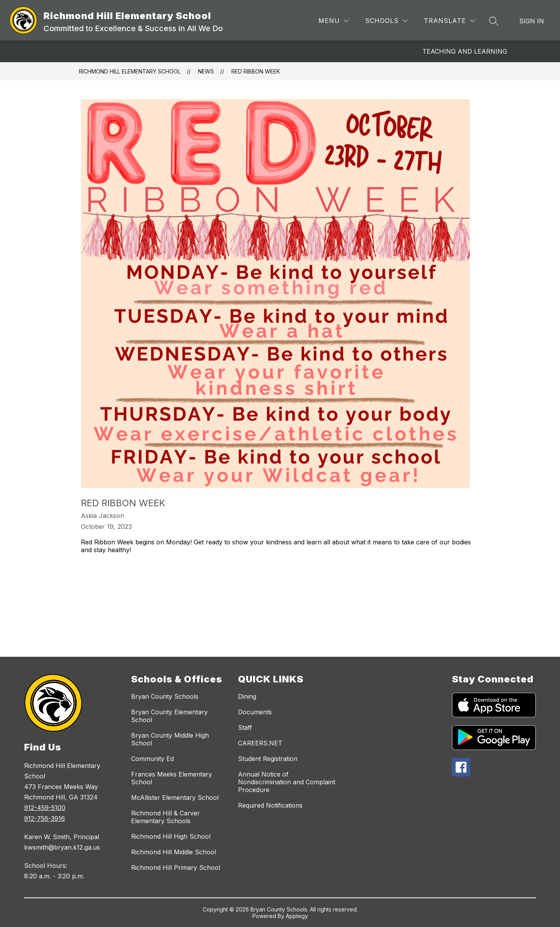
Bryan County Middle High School (170, 739)
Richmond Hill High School (171, 836)
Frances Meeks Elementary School (171, 778)
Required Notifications (270, 805)
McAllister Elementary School (175, 798)
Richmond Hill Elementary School (130, 71)
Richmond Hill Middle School (173, 852)
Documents (255, 712)
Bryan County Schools (165, 696)
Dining (247, 696)
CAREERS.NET (260, 743)
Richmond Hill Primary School (176, 868)
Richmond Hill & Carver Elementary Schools (165, 817)
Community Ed (152, 759)
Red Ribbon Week (256, 71)
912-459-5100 (45, 808)
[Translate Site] (449, 21)
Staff (245, 728)
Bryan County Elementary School (169, 716)
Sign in (532, 21)
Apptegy (297, 916)
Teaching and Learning (465, 51)
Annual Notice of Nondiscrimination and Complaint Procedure (287, 782)
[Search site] (494, 21)
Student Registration (268, 759)
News (206, 71)
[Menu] (334, 21)
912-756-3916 (45, 819)
